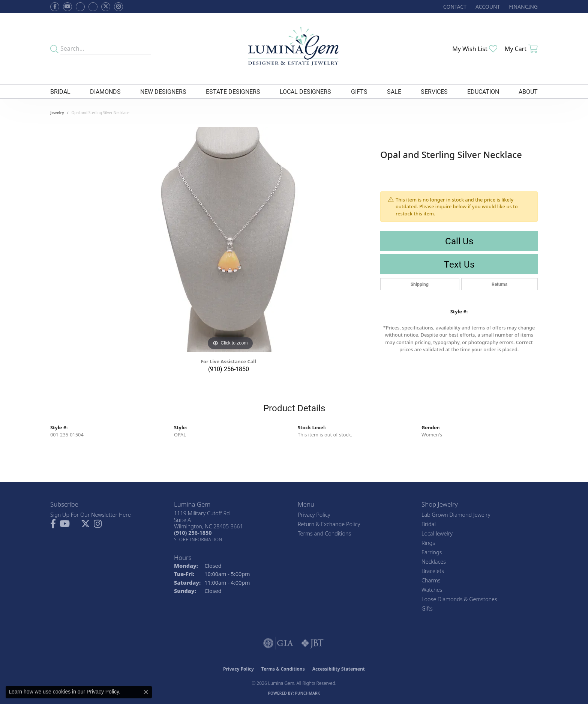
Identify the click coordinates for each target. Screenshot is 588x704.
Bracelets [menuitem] (433, 571)
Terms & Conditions (283, 669)
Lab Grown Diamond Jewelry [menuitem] (456, 515)
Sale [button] (394, 91)
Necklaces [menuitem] (434, 562)
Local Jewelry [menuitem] (437, 533)
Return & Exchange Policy (329, 524)
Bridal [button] (60, 91)
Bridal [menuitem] (429, 524)
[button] (487, 7)
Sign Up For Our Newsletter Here (91, 515)
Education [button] (483, 91)
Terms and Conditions (324, 533)
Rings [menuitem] (428, 543)
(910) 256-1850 (229, 369)
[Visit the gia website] (278, 643)
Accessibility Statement (339, 669)
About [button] (528, 91)
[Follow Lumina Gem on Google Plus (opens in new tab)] (93, 7)
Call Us (459, 241)
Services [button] (434, 91)
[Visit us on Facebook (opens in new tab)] (80, 7)
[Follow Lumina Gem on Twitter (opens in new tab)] (106, 7)
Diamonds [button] (105, 91)
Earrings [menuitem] (432, 552)
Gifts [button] (359, 91)
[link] (454, 7)
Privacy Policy (314, 515)
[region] (230, 239)
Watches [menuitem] (432, 590)
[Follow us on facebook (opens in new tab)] (55, 7)
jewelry (57, 113)
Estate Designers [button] (233, 91)
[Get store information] (198, 539)
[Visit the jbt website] (313, 643)
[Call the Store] (193, 533)
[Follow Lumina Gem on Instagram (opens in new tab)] (118, 7)
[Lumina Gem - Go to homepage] (294, 49)
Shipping (420, 284)
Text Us (459, 264)
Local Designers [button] (305, 91)
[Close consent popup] (146, 692)
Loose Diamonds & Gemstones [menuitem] (459, 599)
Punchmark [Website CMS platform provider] (308, 693)
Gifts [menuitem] (427, 608)
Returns (499, 284)
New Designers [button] (163, 91)
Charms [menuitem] (431, 580)
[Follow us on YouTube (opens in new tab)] (67, 7)
